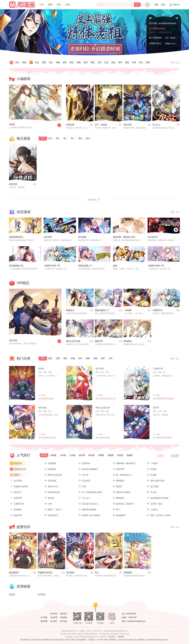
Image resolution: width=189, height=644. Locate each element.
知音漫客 (42, 594)
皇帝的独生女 (54, 492)
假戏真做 (128, 341)
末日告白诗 (153, 237)
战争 (102, 411)
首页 (42, 5)
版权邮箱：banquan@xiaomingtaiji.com (153, 640)
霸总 (72, 62)
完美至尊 (70, 125)
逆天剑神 (13, 340)
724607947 (132, 617)
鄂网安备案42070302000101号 (115, 631)
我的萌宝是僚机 (89, 510)
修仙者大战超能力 (90, 469)
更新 (50, 5)
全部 (175, 63)
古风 (99, 62)
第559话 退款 (105, 438)
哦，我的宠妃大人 (124, 475)
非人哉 (153, 492)
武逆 (84, 486)
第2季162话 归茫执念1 (166, 399)
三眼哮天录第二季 (156, 266)
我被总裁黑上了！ (103, 310)
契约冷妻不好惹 (157, 481)
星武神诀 (86, 463)
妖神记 (41, 369)
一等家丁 (154, 463)
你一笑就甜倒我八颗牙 (159, 38)
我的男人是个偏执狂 (91, 515)
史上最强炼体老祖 (157, 29)
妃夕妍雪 (86, 481)
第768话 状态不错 (49, 438)
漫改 (107, 411)
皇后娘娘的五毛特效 (159, 498)
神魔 (58, 62)
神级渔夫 (70, 310)
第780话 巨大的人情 (107, 399)
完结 (17, 62)
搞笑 (86, 62)
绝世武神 (13, 184)
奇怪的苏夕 (53, 515)
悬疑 (127, 62)
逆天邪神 (100, 369)
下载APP (175, 5)
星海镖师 (18, 510)
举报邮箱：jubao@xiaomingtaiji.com (123, 640)
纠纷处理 (112, 637)
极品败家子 (121, 515)
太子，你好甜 (101, 125)
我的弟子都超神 (123, 492)
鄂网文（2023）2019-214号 (91, 631)
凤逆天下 (18, 492)
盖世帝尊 (120, 469)
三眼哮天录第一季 (52, 266)
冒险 (92, 62)
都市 (65, 62)
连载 (24, 62)
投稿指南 (64, 617)
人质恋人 (154, 510)
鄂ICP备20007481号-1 (70, 631)
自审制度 (120, 637)
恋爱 (44, 62)
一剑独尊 (128, 310)
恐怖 (148, 62)
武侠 (134, 62)
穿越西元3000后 (21, 486)
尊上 (118, 510)
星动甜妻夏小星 (16, 266)
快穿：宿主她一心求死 (160, 515)
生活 (106, 62)
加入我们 (54, 621)
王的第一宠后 (156, 504)
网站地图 (44, 621)
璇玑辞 (119, 486)
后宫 (102, 372)
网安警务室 (25, 640)
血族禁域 (52, 469)
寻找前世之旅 (20, 469)
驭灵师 (51, 498)
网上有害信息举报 (57, 640)
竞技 (113, 62)
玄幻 (51, 62)
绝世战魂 (42, 408)
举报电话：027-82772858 (98, 640)
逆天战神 (70, 573)
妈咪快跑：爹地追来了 (126, 463)
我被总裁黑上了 (85, 266)
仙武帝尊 (48, 237)
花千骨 (85, 475)
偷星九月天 (53, 486)
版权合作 (64, 614)
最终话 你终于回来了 (165, 438)
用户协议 (64, 621)
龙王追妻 (153, 23)
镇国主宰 (99, 341)
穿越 (79, 62)
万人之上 (156, 125)
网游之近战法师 (103, 408)
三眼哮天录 (157, 310)
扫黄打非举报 (70, 640)
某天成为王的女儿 (90, 504)
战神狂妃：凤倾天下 (125, 504)
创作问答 (54, 614)
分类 (68, 5)
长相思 (12, 124)
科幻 (141, 62)
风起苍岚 (18, 463)
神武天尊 (128, 125)
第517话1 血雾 (48, 399)
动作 (120, 62)
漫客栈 (12, 594)
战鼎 (115, 266)
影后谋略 (82, 237)
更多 (175, 212)
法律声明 (54, 617)
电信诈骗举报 (81, 640)
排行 (59, 5)
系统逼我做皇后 (16, 237)
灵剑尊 (156, 408)
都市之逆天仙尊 (73, 341)
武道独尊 (52, 463)
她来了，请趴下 (55, 510)
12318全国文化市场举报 (39, 640)
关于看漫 (44, 617)
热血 (37, 62)
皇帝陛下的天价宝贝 (158, 43)
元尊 (50, 504)
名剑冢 (153, 475)
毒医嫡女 (120, 481)
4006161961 (131, 614)
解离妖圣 (120, 498)
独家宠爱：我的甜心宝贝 (124, 237)
